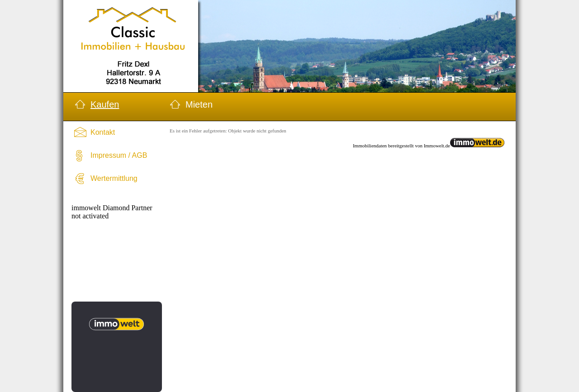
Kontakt (103, 132)
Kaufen (105, 104)
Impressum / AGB (119, 155)
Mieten (199, 104)
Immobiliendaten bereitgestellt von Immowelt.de (401, 146)
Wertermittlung (114, 178)
